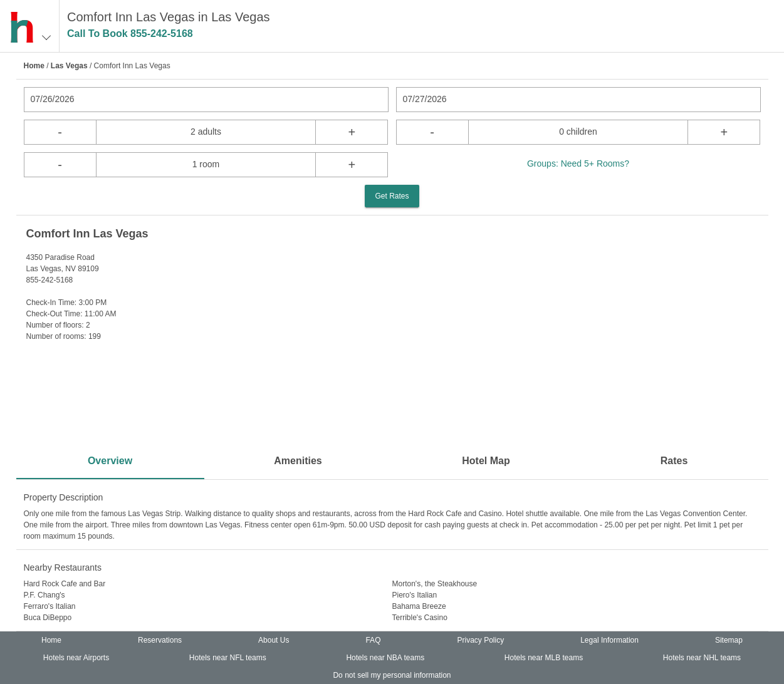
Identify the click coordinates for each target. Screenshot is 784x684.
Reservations (160, 640)
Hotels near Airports (76, 658)
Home (34, 66)
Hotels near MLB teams (544, 658)
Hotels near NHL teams (702, 658)
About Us (274, 640)
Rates (674, 461)
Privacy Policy (480, 640)
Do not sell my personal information (392, 675)
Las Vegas (69, 66)
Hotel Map (486, 461)
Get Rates (392, 196)
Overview (110, 461)
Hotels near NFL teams (228, 658)
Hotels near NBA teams (385, 658)
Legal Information (609, 640)
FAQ (373, 640)
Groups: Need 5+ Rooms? (578, 163)
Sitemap (729, 640)
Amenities (298, 461)
